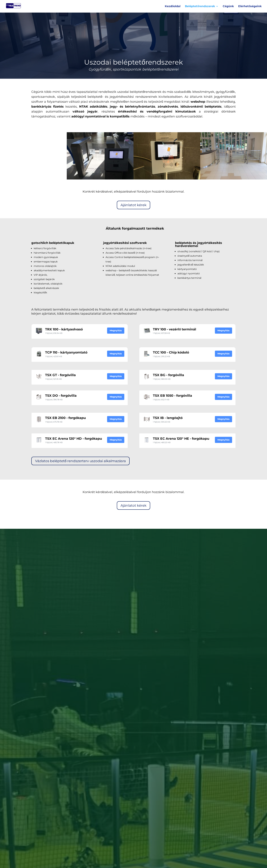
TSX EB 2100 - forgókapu (65, 418)
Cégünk (228, 6)
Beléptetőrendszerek (200, 6)
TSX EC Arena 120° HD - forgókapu (74, 439)
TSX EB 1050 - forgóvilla (172, 396)
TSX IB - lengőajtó (168, 418)
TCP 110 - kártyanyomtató (66, 352)
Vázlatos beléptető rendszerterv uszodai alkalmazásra (80, 461)
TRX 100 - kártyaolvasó (64, 329)
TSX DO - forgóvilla (61, 396)
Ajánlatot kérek (133, 205)
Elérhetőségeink (250, 6)
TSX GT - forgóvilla (60, 375)
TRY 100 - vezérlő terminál (175, 329)
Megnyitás (116, 330)
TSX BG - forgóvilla (168, 375)
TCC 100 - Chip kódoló (171, 352)
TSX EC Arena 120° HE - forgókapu (181, 439)
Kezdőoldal (173, 6)
